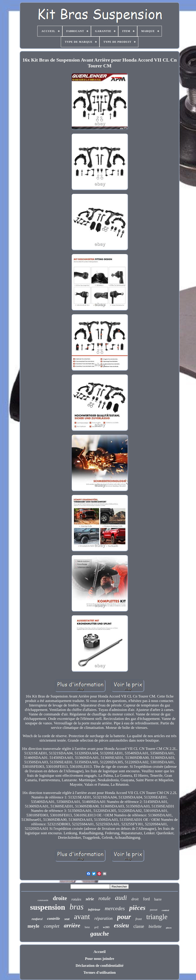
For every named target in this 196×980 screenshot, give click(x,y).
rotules (76, 899)
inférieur (94, 909)
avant (82, 917)
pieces (169, 928)
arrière (72, 925)
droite (60, 898)
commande (43, 900)
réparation (103, 918)
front (139, 919)
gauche (100, 934)
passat (154, 910)
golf (96, 927)
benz (87, 927)
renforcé (37, 919)
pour (124, 917)
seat (67, 919)
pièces (137, 908)
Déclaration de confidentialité (99, 966)
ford (146, 899)
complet (52, 926)
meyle (33, 926)
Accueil (100, 952)
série (90, 899)
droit (135, 899)
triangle (157, 917)
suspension (48, 907)
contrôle (54, 919)
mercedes (115, 908)
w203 (106, 927)
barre (158, 899)
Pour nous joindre (100, 959)
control (165, 910)
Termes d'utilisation (99, 973)
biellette (155, 927)
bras (76, 907)
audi (121, 898)
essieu (121, 925)
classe (139, 926)
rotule (104, 898)
